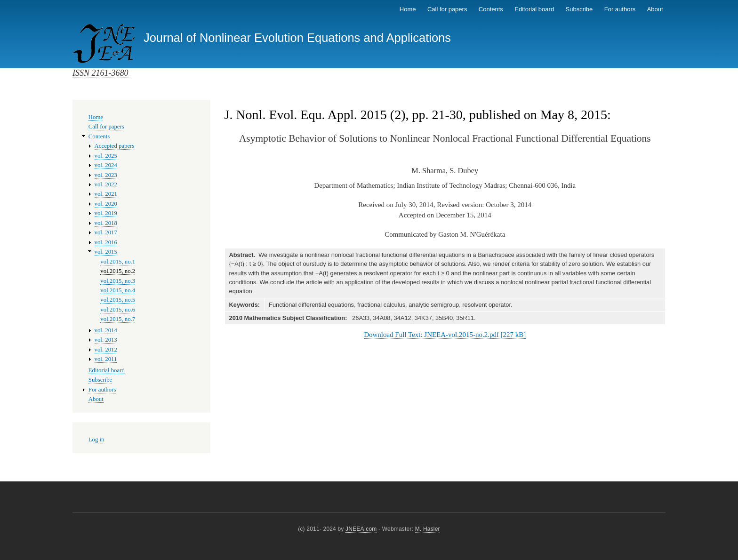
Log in (96, 440)
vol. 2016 (106, 242)
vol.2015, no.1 (118, 262)
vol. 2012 (106, 350)
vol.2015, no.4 (118, 290)
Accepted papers (115, 146)
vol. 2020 (106, 204)
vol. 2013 (106, 340)
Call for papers (447, 9)
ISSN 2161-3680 (100, 73)
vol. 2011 (106, 359)
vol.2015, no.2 (118, 271)
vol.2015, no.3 (118, 281)
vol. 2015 (106, 252)
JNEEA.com (361, 529)
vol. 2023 (106, 175)
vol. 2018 (106, 223)
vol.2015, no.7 (118, 319)
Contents (491, 9)
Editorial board (534, 9)
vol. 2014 (106, 330)
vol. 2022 (106, 184)
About (655, 9)
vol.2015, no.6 (118, 310)
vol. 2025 (106, 156)
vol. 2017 (106, 232)
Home (408, 9)
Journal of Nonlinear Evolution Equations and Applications (297, 38)
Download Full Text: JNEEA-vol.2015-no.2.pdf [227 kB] (445, 335)
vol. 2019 (106, 213)
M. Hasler (428, 529)
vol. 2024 (106, 165)
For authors (620, 9)
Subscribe (579, 9)
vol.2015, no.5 (118, 300)
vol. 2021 (106, 194)
